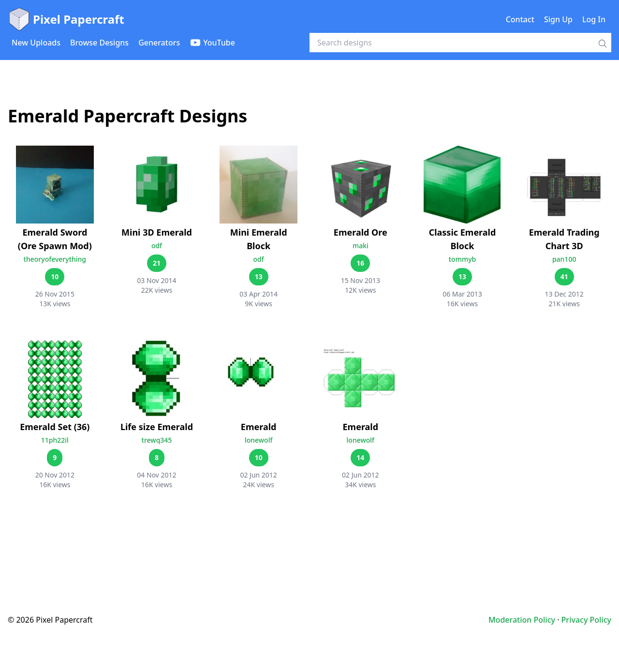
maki (361, 246)
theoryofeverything (55, 259)
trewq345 (157, 440)
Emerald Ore (361, 232)
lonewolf (259, 440)
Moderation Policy (522, 620)
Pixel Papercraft (66, 19)
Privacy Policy (586, 620)
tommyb (463, 259)
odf (157, 246)
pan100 (564, 259)
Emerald (259, 427)
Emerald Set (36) (55, 427)
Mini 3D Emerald (157, 232)
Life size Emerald (157, 427)
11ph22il (55, 440)
